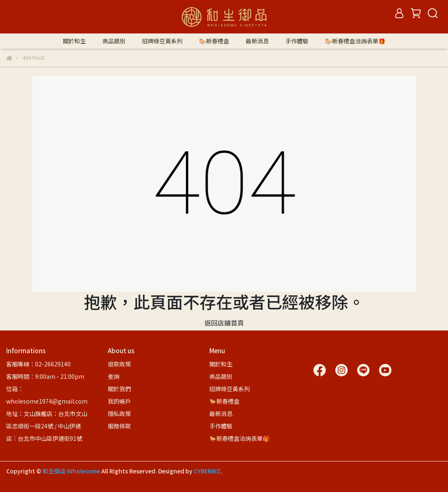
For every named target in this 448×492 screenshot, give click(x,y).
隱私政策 (119, 414)
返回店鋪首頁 (224, 323)
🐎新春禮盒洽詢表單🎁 (355, 41)
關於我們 (119, 389)
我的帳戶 (119, 401)
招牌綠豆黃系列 (162, 41)
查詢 (114, 376)
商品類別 (114, 41)
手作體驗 (297, 41)
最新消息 (257, 41)
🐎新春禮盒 (214, 41)
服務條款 (119, 426)
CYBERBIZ (207, 471)
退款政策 (119, 364)
